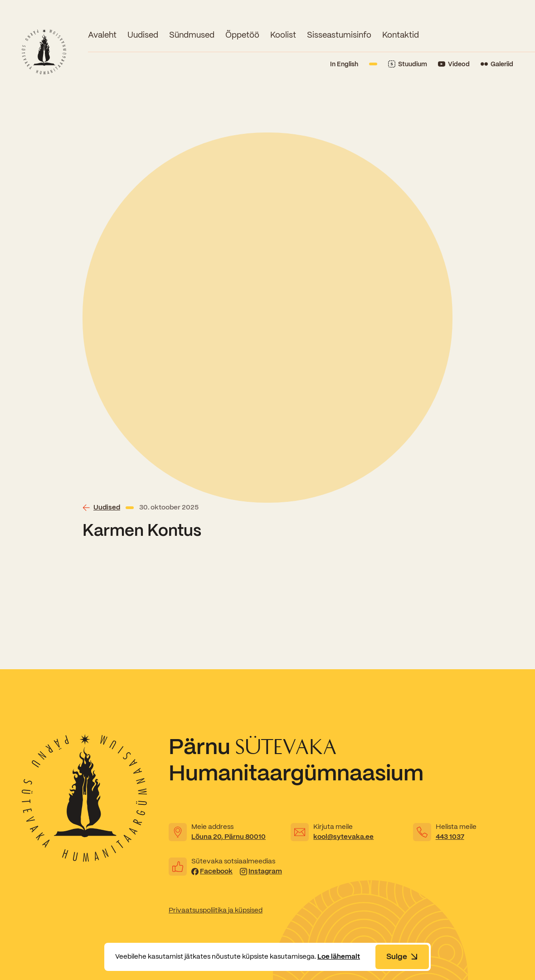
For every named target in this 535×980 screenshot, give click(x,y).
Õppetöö (242, 35)
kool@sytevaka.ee (343, 837)
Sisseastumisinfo (339, 35)
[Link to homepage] (44, 52)
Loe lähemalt (339, 956)
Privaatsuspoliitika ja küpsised (216, 910)
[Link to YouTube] (454, 64)
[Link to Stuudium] (408, 64)
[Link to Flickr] (497, 64)
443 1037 (450, 837)
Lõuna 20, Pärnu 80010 (229, 837)
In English (344, 64)
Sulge (402, 956)
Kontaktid (401, 35)
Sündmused (192, 35)
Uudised (143, 35)
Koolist (283, 35)
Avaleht (102, 35)
